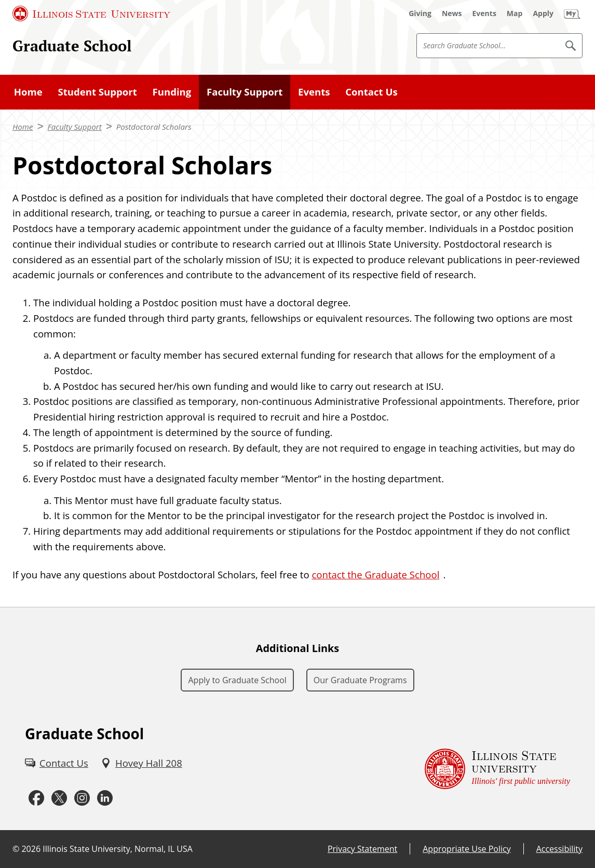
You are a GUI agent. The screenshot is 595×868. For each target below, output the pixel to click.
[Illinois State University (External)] (91, 13)
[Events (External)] (484, 13)
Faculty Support (245, 92)
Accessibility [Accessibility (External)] (559, 849)
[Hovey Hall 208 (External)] (141, 763)
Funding (172, 92)
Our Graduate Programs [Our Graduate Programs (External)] (360, 680)
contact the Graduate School (375, 574)
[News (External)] (452, 13)
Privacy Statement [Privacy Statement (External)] (362, 849)
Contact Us (371, 92)
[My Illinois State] (572, 13)
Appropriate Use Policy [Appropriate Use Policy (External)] (466, 849)
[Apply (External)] (543, 13)
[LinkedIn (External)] (105, 798)
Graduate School (72, 46)
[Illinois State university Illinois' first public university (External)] (497, 769)
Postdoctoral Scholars (154, 127)
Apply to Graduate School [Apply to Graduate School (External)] (237, 680)
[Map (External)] (515, 13)
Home (28, 92)
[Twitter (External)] (59, 798)
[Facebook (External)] (36, 798)
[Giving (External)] (420, 13)
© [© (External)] (16, 849)
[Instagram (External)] (82, 798)
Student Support (98, 92)
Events (314, 92)
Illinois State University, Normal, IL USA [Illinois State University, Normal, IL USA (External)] (118, 849)
